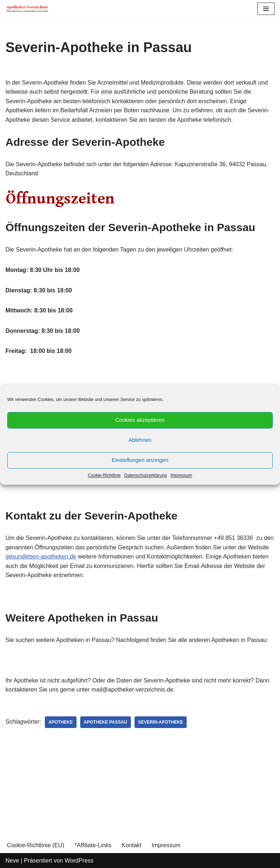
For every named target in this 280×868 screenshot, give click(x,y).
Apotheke (61, 722)
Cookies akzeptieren (140, 420)
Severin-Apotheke (161, 722)
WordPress (79, 861)
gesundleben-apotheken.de (41, 556)
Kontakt (131, 845)
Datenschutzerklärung (146, 475)
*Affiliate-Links (93, 845)
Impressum (181, 475)
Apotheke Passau (106, 722)
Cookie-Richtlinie (104, 475)
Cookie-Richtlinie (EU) (36, 845)
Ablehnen (140, 440)
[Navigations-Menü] (266, 9)
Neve (12, 861)
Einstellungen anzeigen (140, 460)
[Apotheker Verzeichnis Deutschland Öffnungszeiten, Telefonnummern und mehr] (27, 9)
